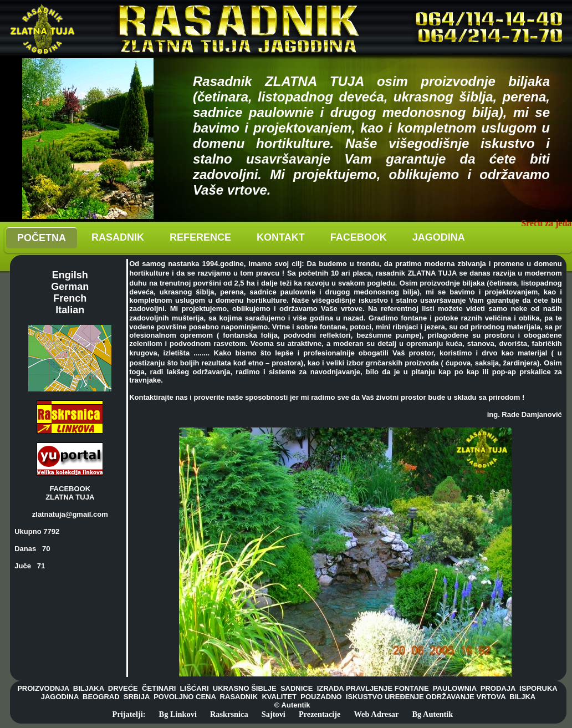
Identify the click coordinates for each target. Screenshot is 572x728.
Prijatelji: (129, 714)
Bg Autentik (432, 714)
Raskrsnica (229, 714)
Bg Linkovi (178, 714)
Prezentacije (320, 714)
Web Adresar (377, 714)
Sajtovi (274, 714)
